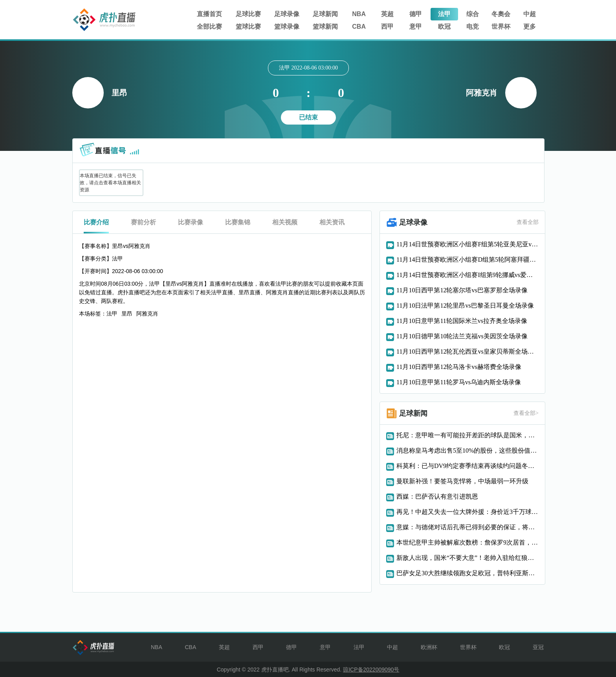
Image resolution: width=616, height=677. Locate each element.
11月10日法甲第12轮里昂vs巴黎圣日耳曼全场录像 (465, 305)
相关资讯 (332, 222)
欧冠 (444, 27)
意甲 (416, 27)
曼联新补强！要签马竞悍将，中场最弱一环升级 (462, 481)
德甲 (416, 14)
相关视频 (285, 222)
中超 (530, 14)
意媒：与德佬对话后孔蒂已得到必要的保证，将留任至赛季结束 (467, 527)
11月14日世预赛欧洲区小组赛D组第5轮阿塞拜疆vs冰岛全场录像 (467, 260)
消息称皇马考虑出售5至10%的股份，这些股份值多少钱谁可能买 (467, 450)
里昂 (127, 314)
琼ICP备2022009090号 (371, 670)
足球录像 (287, 14)
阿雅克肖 (147, 314)
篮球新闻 (325, 27)
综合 (473, 14)
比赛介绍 (96, 222)
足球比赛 (248, 14)
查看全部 (528, 222)
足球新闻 (325, 14)
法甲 (444, 14)
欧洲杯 (429, 647)
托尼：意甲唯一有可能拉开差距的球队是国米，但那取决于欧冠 (467, 435)
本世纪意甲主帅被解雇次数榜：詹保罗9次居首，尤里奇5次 (467, 542)
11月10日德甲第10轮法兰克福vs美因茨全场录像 (462, 336)
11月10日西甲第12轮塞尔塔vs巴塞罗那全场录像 (462, 290)
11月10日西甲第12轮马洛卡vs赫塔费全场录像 (459, 367)
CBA (359, 27)
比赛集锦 (238, 222)
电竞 (473, 27)
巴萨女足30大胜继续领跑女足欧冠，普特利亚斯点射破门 (467, 573)
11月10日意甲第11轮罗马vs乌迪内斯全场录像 (459, 382)
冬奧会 (501, 14)
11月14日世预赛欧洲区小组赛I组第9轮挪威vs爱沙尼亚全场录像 (467, 275)
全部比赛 (209, 27)
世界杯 (501, 27)
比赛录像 (191, 222)
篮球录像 (287, 27)
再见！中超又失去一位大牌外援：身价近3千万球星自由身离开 (467, 512)
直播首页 (209, 14)
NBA (359, 14)
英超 (387, 14)
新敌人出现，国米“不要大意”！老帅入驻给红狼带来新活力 (467, 558)
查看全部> (526, 413)
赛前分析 (143, 222)
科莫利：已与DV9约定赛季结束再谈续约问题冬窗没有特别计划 (467, 466)
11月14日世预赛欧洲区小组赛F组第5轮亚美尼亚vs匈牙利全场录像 (467, 244)
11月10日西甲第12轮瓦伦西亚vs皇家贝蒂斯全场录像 (467, 351)
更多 (530, 27)
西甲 (387, 27)
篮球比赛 (248, 27)
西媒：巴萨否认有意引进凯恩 (437, 496)
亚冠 (538, 647)
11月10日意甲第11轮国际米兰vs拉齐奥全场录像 (462, 321)
